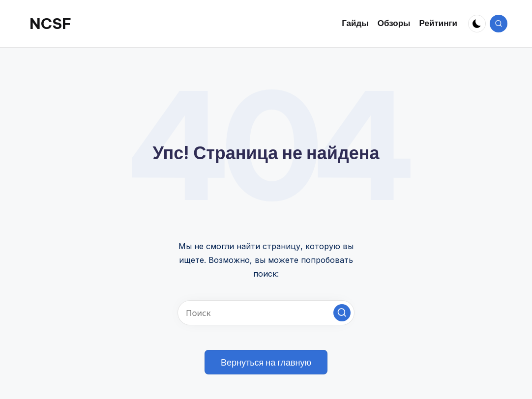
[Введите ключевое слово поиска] (266, 313)
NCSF (50, 24)
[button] (342, 313)
